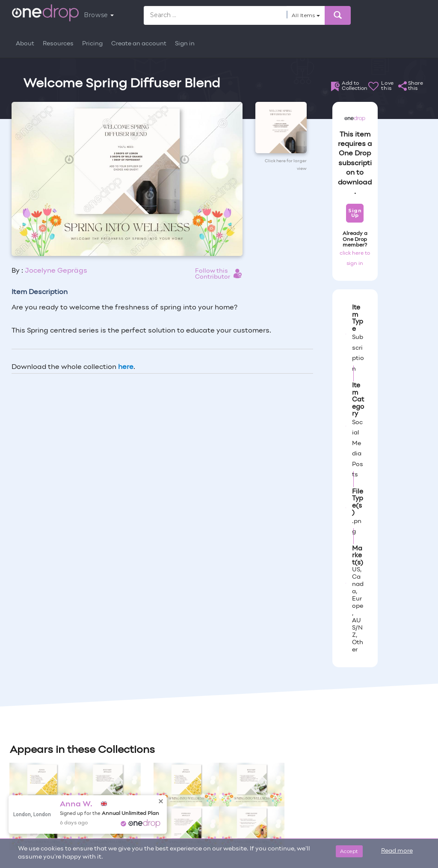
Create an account (139, 44)
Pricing (92, 44)
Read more (397, 851)
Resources (58, 44)
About (25, 44)
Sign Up (355, 213)
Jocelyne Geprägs (56, 271)
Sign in (185, 44)
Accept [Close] (349, 851)
